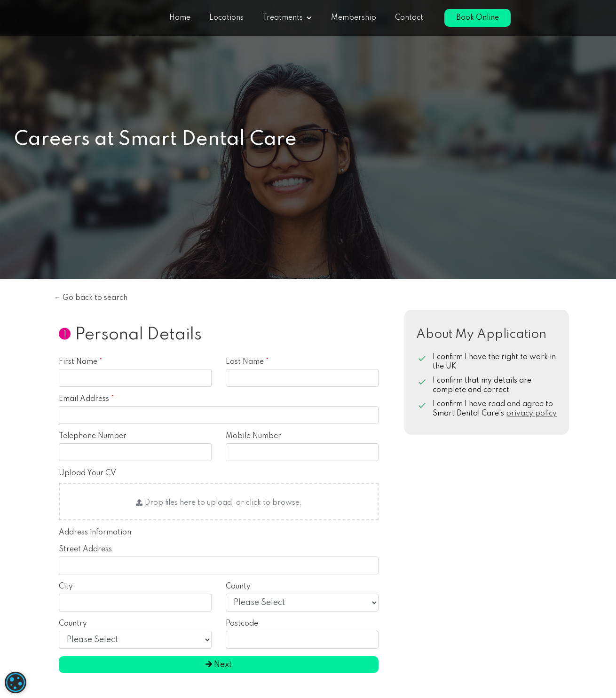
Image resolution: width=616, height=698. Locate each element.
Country (73, 624)
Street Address (85, 549)
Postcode (242, 624)
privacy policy (531, 414)
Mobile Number (253, 436)
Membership (354, 18)
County (238, 587)
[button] (287, 18)
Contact (409, 18)
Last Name (247, 362)
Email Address (87, 399)
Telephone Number (93, 436)
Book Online (478, 18)
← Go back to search (91, 298)
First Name (81, 362)
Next (219, 665)
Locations (226, 18)
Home (180, 18)
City (66, 587)
